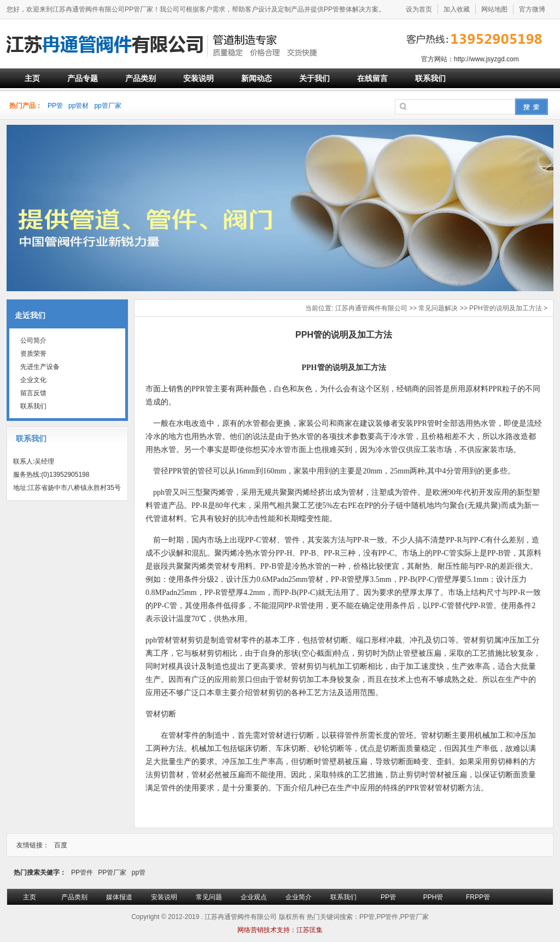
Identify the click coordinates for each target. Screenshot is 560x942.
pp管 (139, 872)
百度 (61, 845)
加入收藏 (457, 9)
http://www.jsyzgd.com (486, 59)
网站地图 (494, 9)
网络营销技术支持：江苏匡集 (280, 930)
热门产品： (26, 106)
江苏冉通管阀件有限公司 (371, 308)
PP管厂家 (112, 872)
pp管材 (78, 106)
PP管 (55, 106)
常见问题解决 (438, 308)
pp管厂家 (107, 106)
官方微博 (532, 9)
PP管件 (82, 872)
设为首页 (419, 9)
